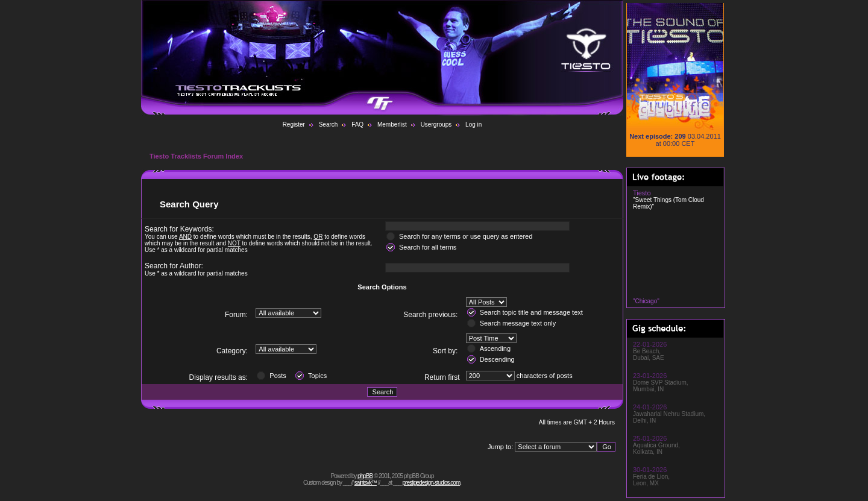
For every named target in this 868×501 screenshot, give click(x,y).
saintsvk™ (366, 483)
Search (329, 124)
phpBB (365, 476)
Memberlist (392, 124)
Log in (473, 124)
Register (294, 124)
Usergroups (436, 124)
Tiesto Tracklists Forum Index (196, 156)
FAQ (357, 124)
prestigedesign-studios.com (432, 483)
